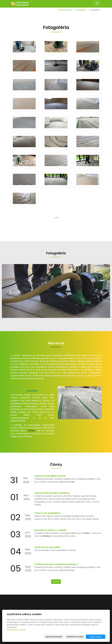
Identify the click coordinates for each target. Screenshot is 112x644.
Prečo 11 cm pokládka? (47, 513)
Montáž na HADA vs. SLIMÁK (50, 530)
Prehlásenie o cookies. (16, 630)
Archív (56, 582)
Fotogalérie (81, 10)
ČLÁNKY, (32, 431)
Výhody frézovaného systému (52, 493)
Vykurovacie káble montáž (50, 476)
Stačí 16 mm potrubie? (47, 547)
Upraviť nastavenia (54, 637)
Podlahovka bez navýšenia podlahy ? (56, 564)
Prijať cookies (96, 637)
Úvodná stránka (65, 10)
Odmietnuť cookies (75, 637)
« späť (56, 218)
